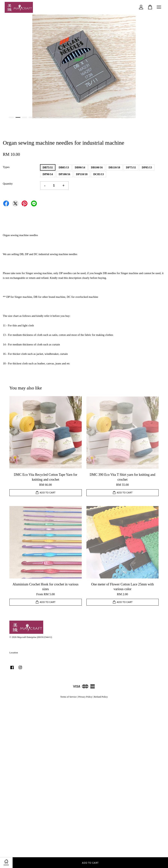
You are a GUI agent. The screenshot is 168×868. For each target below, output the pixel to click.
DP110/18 (82, 174)
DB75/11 (48, 167)
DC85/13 (98, 174)
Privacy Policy (85, 697)
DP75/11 (131, 167)
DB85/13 (64, 167)
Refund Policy (101, 697)
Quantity (8, 184)
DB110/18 (114, 167)
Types (6, 167)
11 (77, 117)
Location (14, 653)
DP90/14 (48, 174)
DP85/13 (147, 167)
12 (84, 117)
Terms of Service (68, 697)
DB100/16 (97, 167)
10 (71, 117)
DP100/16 (64, 174)
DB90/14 (80, 167)
